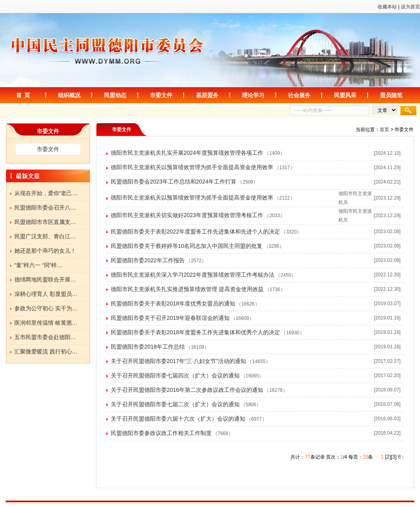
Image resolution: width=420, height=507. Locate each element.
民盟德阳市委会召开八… (45, 208)
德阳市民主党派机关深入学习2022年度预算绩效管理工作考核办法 (193, 275)
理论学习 (253, 95)
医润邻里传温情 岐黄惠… (46, 323)
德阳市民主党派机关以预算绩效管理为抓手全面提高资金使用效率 (192, 167)
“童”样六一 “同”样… (39, 265)
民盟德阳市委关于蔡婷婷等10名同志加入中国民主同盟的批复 (187, 246)
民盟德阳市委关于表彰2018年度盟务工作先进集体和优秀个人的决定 (195, 332)
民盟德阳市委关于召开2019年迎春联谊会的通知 (170, 318)
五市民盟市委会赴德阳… (45, 337)
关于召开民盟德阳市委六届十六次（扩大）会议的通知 (178, 419)
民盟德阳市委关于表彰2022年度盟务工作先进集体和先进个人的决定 (195, 232)
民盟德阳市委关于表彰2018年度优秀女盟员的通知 (173, 303)
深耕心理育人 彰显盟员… (46, 294)
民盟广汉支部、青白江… (45, 236)
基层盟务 (207, 95)
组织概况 (69, 95)
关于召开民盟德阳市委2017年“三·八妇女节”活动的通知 (178, 361)
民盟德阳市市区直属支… (45, 222)
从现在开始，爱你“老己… (46, 193)
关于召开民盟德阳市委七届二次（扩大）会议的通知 (175, 404)
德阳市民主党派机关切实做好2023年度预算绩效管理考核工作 (187, 215)
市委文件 (161, 95)
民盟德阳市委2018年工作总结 (148, 347)
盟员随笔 (391, 95)
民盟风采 (345, 95)
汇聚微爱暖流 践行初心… (46, 351)
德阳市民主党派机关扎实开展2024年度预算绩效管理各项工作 (187, 153)
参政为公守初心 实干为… (46, 308)
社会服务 (299, 95)
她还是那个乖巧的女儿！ (45, 251)
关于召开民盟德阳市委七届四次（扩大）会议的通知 (175, 375)
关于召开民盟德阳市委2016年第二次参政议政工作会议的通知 (187, 390)
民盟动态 (115, 95)
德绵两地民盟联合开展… (45, 279)
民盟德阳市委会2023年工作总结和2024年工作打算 (174, 182)
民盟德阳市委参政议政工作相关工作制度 (161, 433)
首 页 (23, 95)
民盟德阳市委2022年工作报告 (148, 260)
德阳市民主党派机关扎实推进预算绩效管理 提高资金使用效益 (187, 289)
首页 (384, 130)
